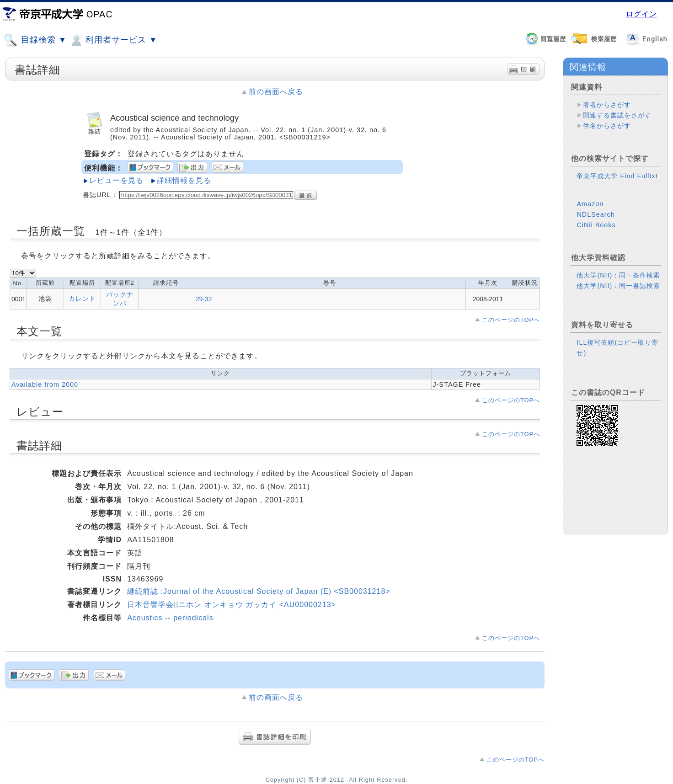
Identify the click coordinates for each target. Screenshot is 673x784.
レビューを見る (116, 180)
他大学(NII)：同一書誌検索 (618, 286)
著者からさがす (607, 105)
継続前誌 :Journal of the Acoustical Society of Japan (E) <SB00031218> (259, 591)
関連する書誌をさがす (617, 115)
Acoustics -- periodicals (170, 618)
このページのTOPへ (511, 320)
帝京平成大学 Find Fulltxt (617, 176)
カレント (82, 299)
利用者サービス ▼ (113, 40)
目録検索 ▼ (35, 40)
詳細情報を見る (184, 180)
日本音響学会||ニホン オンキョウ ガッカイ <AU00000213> (232, 605)
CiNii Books (596, 225)
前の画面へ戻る (276, 92)
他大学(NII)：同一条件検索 (618, 275)
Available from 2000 (45, 384)
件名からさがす (607, 126)
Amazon (590, 204)
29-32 (204, 299)
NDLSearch (596, 214)
